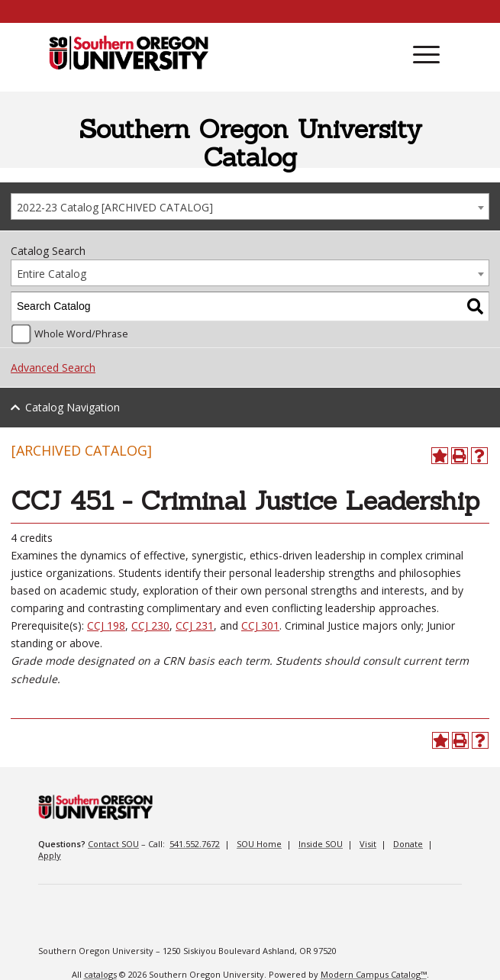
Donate (408, 844)
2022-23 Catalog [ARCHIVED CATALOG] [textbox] (115, 207)
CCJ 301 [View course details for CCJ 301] (260, 625)
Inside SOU (321, 844)
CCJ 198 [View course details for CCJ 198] (106, 625)
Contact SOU (113, 844)
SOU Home (259, 844)
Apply (50, 855)
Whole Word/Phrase (81, 334)
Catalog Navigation (73, 407)
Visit (368, 844)
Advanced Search (53, 367)
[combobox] (250, 206)
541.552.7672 (195, 844)
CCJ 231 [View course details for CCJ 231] (195, 625)
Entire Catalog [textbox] (52, 274)
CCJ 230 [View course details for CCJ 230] (150, 625)
